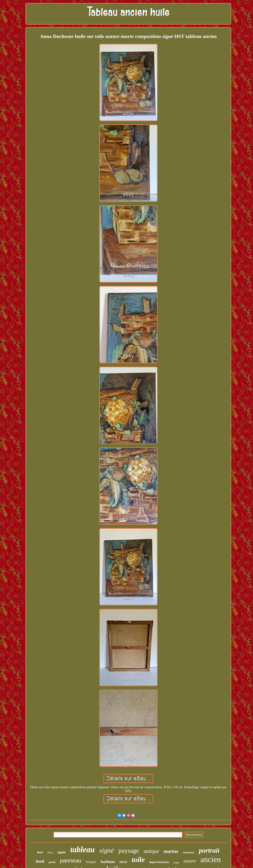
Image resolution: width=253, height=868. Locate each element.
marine (171, 851)
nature (190, 861)
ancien (211, 859)
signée (62, 852)
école (176, 863)
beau (50, 852)
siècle (123, 862)
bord (40, 861)
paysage (129, 851)
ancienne (189, 852)
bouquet (91, 862)
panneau (71, 861)
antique (151, 851)
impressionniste (159, 862)
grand (52, 862)
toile (138, 860)
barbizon (108, 862)
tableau (83, 850)
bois (40, 852)
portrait (209, 850)
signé (107, 850)
